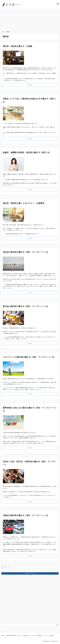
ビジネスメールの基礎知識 (36, 636)
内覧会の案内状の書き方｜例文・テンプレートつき (26, 515)
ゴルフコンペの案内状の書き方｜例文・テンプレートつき (29, 357)
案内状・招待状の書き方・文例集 (18, 46)
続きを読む (30, 85)
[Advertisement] (30, 19)
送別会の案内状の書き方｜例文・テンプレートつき (26, 252)
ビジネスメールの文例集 (48, 636)
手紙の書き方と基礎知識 (11, 636)
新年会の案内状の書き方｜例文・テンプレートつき (26, 306)
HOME (3, 636)
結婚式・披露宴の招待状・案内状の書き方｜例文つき (26, 152)
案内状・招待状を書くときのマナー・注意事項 (24, 203)
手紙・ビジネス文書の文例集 (23, 636)
